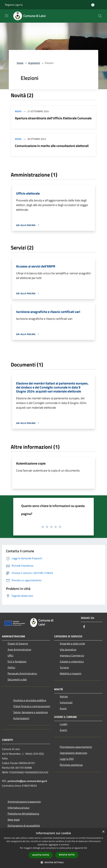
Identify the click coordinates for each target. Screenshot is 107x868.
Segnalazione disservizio (73, 753)
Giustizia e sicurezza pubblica (30, 700)
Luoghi (64, 724)
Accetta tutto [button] (41, 855)
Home (20, 63)
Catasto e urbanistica (72, 661)
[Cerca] (100, 16)
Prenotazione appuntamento (76, 747)
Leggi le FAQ (67, 759)
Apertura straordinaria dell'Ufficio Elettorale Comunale (53, 118)
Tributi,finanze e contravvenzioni (32, 706)
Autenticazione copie (31, 463)
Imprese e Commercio (72, 655)
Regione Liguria (14, 5)
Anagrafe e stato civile (72, 643)
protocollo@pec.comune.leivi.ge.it (27, 781)
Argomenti (34, 63)
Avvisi (18, 111)
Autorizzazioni (21, 718)
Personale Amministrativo (22, 673)
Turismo (64, 667)
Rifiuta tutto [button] (67, 855)
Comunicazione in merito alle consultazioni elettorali (52, 146)
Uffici (11, 655)
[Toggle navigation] (7, 16)
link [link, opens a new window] (85, 848)
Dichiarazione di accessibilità (24, 826)
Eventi (63, 730)
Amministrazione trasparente (24, 802)
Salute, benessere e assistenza (30, 712)
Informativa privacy (19, 808)
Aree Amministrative (19, 649)
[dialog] (53, 848)
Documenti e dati (17, 679)
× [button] (103, 832)
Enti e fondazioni (17, 661)
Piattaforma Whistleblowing (23, 814)
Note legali (14, 820)
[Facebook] (84, 627)
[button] (53, 862)
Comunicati (66, 702)
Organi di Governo (18, 643)
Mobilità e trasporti (71, 673)
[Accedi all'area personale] (93, 5)
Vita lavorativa (68, 649)
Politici (11, 667)
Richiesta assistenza (71, 765)
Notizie (64, 696)
